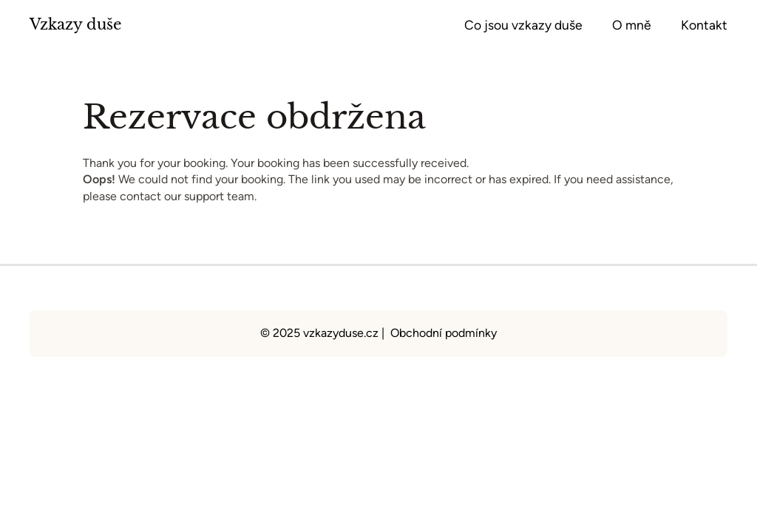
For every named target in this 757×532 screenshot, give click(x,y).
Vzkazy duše (75, 24)
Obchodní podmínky (444, 333)
